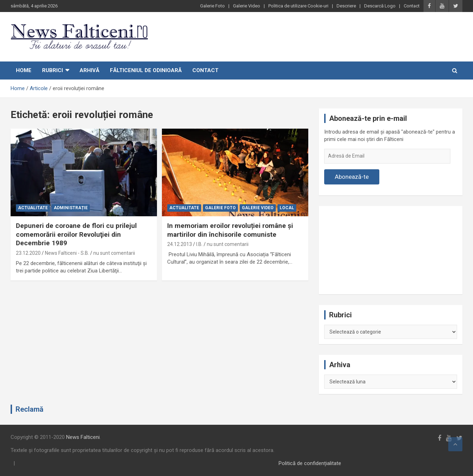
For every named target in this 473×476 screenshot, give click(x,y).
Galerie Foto (212, 6)
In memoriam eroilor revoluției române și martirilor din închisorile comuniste (230, 230)
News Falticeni (83, 437)
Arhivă (89, 70)
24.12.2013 (180, 244)
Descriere (346, 6)
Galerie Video (247, 6)
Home (24, 70)
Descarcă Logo (380, 6)
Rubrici (52, 70)
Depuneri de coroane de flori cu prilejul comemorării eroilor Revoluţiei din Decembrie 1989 (76, 234)
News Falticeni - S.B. (67, 253)
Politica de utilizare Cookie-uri (298, 6)
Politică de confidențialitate (310, 463)
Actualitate (33, 208)
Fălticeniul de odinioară (146, 70)
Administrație (71, 208)
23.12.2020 (28, 253)
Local (287, 208)
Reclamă (30, 409)
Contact (412, 6)
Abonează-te (352, 177)
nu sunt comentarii (114, 253)
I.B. (199, 244)
